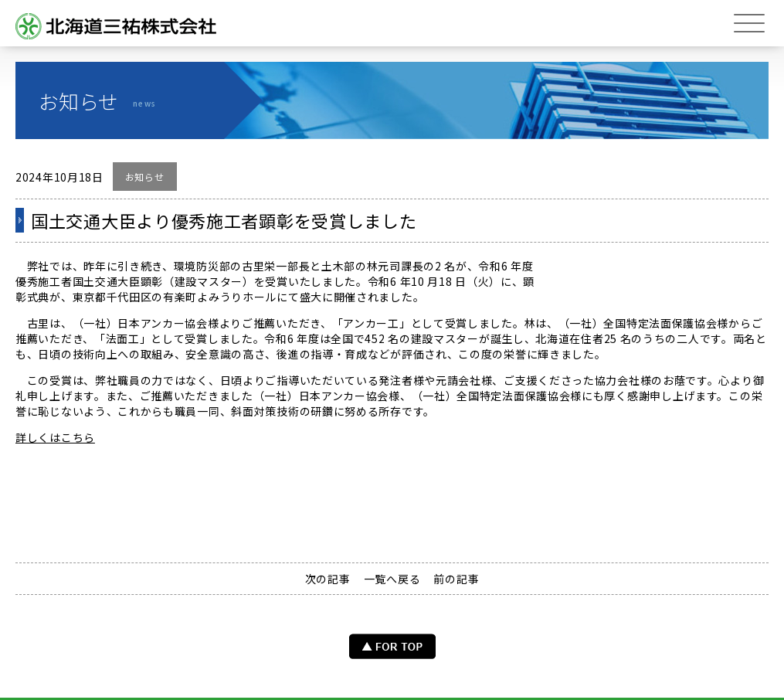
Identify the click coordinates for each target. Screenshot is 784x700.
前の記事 (456, 579)
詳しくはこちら (55, 437)
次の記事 (328, 579)
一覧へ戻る (392, 579)
